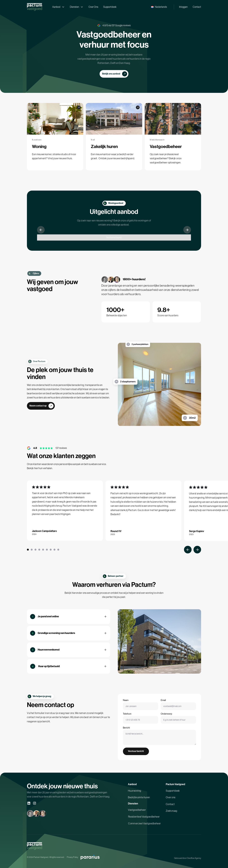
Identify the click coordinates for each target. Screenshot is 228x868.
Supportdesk (110, 7)
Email (163, 706)
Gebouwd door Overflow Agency (188, 858)
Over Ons (93, 7)
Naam (132, 706)
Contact (197, 7)
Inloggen (183, 7)
